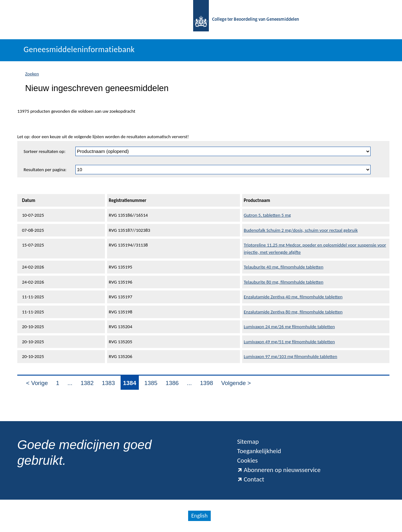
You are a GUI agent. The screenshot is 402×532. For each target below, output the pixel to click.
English (199, 516)
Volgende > (236, 383)
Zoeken (32, 74)
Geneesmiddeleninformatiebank (79, 49)
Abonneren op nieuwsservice (279, 470)
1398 (207, 383)
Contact (251, 479)
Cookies (247, 460)
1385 (151, 383)
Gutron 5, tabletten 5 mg (267, 215)
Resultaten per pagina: (45, 170)
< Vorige (37, 383)
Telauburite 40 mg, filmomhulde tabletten (284, 267)
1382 (87, 383)
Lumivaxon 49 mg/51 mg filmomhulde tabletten (289, 342)
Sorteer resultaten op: (44, 151)
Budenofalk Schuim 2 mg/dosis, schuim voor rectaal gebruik (301, 230)
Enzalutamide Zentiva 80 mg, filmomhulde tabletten (293, 312)
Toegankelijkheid (259, 451)
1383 (108, 383)
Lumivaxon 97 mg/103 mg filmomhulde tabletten (291, 356)
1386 (172, 383)
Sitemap (248, 442)
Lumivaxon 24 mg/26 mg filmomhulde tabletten (289, 327)
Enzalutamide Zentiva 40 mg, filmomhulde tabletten (293, 297)
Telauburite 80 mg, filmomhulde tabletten (284, 282)
